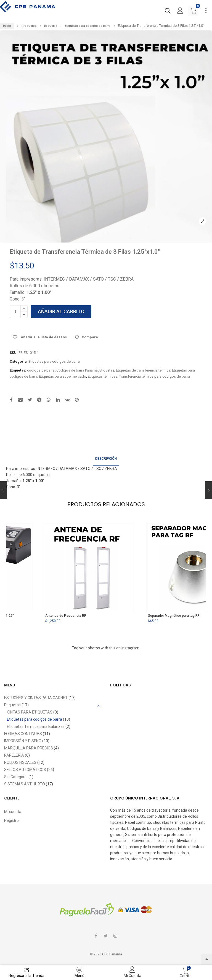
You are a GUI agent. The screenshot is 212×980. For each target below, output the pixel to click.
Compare (90, 337)
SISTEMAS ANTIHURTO (25, 784)
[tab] (106, 459)
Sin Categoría (16, 777)
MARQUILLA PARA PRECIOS (29, 748)
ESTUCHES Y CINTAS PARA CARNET (36, 698)
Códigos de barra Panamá (77, 370)
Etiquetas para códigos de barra (88, 26)
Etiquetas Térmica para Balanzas (36, 726)
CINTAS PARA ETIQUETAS (30, 712)
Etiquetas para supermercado (63, 376)
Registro (11, 820)
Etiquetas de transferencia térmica (143, 370)
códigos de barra (41, 370)
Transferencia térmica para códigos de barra (154, 376)
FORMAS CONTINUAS (23, 734)
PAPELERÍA (14, 755)
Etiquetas (51, 26)
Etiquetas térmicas (103, 376)
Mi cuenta (13, 812)
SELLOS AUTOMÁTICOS (25, 770)
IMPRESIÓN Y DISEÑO (23, 741)
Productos (29, 26)
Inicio (7, 26)
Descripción (106, 459)
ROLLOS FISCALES (20, 762)
